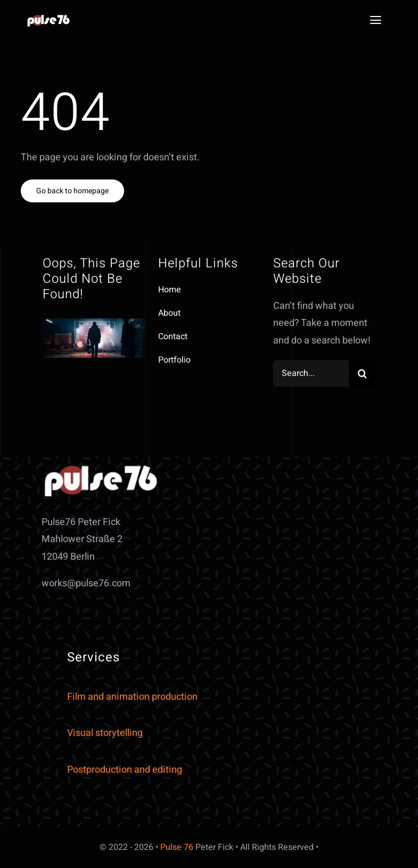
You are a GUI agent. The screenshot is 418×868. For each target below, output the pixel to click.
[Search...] (311, 373)
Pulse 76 (177, 847)
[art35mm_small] (49, 18)
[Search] (362, 373)
